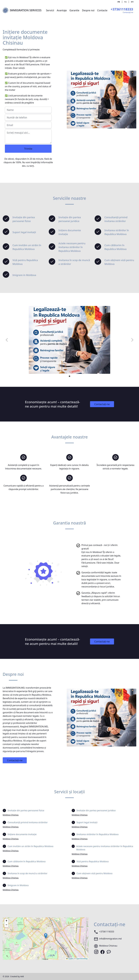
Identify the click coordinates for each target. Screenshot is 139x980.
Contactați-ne (102, 404)
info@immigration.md (110, 939)
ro (119, 2)
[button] (46, 936)
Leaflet (70, 959)
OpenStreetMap (82, 959)
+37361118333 (107, 932)
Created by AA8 (17, 976)
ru (125, 2)
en (132, 2)
